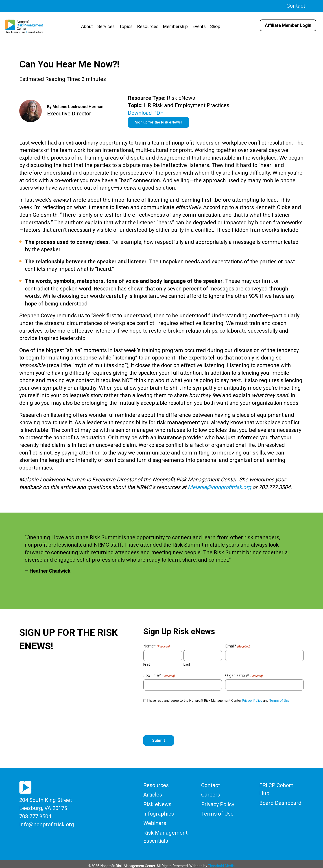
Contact (296, 6)
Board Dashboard (280, 801)
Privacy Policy (252, 701)
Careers (211, 794)
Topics (126, 26)
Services (106, 26)
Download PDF (145, 113)
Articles (153, 794)
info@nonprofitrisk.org (47, 823)
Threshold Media (221, 862)
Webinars (155, 820)
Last (187, 665)
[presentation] (177, 719)
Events (199, 26)
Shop (215, 26)
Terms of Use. (280, 701)
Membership (175, 26)
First (147, 665)
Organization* (244, 675)
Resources (148, 26)
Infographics (159, 812)
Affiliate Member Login (288, 25)
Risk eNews (157, 803)
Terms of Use (217, 812)
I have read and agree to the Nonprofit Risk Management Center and (219, 701)
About (87, 26)
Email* (238, 646)
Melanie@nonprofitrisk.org (219, 487)
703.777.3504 (35, 815)
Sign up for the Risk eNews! (158, 122)
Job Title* (159, 675)
